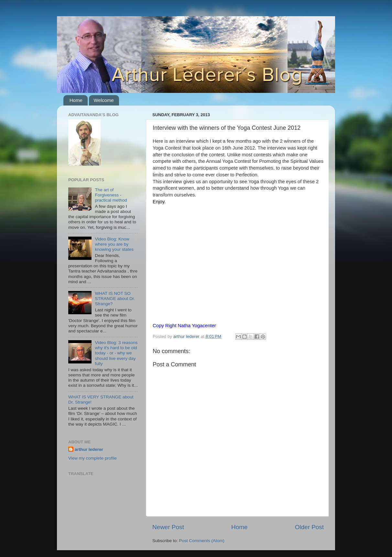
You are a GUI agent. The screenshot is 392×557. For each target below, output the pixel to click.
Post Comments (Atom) (202, 541)
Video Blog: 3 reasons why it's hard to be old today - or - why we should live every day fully (116, 353)
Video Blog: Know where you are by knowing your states (114, 244)
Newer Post (168, 527)
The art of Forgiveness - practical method (111, 195)
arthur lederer (89, 449)
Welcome (104, 100)
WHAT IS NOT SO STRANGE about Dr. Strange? (115, 299)
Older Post (309, 527)
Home (76, 100)
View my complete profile (93, 458)
